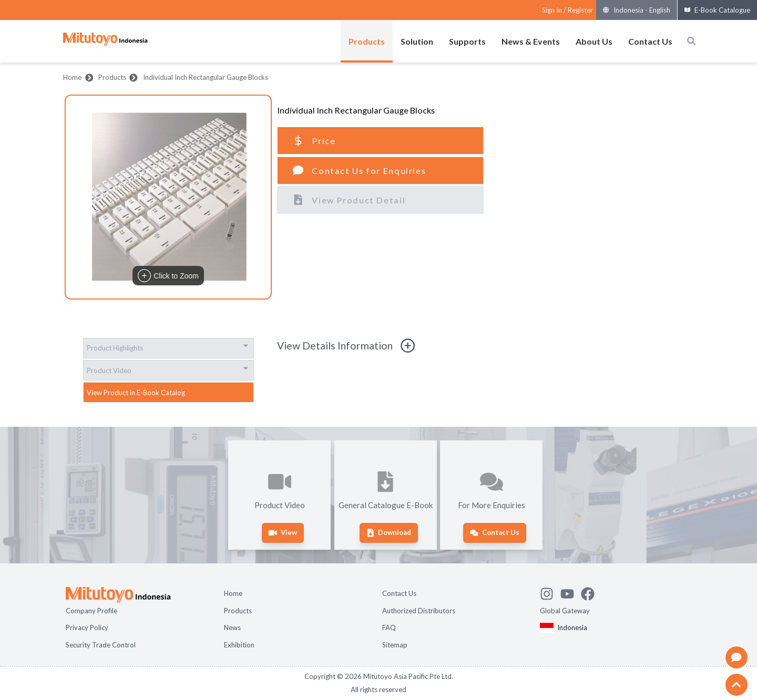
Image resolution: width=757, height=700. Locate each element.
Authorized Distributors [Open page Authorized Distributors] (419, 611)
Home (72, 77)
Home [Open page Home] (233, 593)
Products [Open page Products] (238, 611)
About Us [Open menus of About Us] (594, 41)
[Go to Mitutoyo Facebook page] (591, 592)
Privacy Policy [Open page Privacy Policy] (87, 627)
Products (112, 77)
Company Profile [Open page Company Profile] (91, 611)
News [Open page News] (232, 627)
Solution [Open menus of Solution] (417, 41)
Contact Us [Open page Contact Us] (399, 593)
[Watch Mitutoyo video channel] (571, 592)
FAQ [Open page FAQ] (389, 627)
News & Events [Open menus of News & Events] (531, 41)
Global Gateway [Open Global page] (565, 611)
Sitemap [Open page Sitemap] (395, 645)
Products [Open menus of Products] (367, 41)
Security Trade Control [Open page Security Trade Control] (101, 645)
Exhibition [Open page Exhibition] (239, 645)
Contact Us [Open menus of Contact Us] (650, 41)
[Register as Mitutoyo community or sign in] (567, 10)
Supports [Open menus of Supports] (467, 41)
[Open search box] (691, 41)
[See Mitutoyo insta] (550, 592)
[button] (168, 197)
